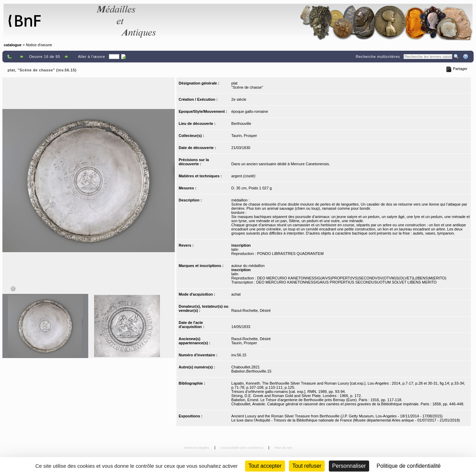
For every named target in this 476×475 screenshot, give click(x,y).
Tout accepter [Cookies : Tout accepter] (265, 466)
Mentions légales (197, 448)
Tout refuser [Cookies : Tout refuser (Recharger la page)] (307, 466)
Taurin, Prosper (244, 136)
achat (236, 294)
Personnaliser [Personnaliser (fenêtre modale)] (349, 466)
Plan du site (283, 448)
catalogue (13, 45)
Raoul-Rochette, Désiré (251, 310)
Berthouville (241, 123)
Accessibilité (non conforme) (242, 448)
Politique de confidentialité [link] (409, 466)
